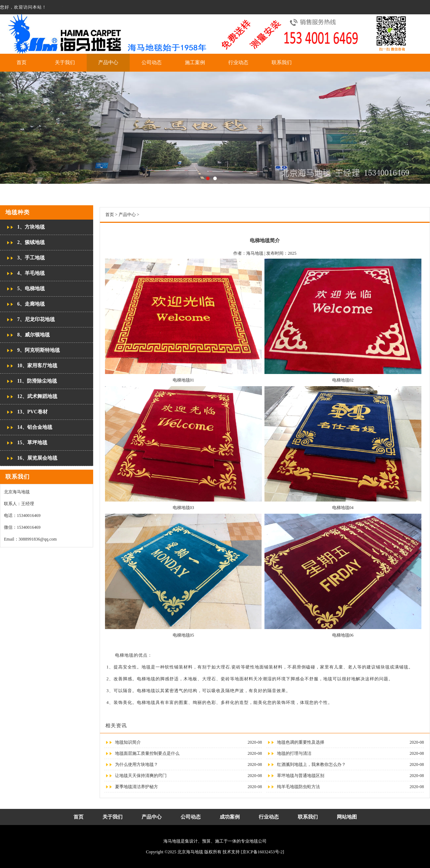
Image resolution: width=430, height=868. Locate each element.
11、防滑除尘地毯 (37, 381)
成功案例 (230, 817)
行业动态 (238, 63)
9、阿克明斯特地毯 (39, 350)
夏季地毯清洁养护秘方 (137, 787)
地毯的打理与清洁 (294, 753)
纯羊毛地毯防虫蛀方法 (298, 787)
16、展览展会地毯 (37, 458)
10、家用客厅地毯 (37, 366)
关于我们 (65, 63)
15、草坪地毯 (32, 443)
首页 (21, 63)
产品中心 (108, 63)
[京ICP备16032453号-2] (262, 852)
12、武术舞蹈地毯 (37, 396)
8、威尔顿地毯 (34, 335)
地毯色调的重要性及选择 (301, 742)
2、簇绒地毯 (31, 242)
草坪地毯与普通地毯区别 (301, 776)
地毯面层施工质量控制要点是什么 (147, 753)
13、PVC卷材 (32, 412)
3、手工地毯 (31, 258)
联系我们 (282, 63)
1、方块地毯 (31, 227)
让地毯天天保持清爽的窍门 (141, 776)
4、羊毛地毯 (31, 273)
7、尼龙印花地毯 (36, 319)
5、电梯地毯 (31, 289)
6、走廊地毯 (31, 304)
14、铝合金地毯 (35, 427)
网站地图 (56, 7)
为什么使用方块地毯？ (137, 764)
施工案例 (195, 63)
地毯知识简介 (128, 742)
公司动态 (152, 63)
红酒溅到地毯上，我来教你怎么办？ (311, 764)
